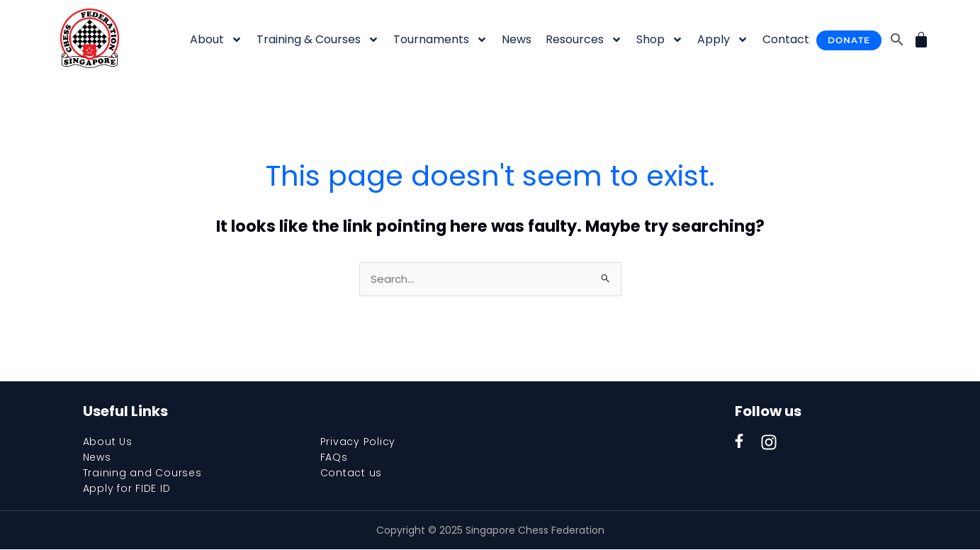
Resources (584, 40)
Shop (660, 40)
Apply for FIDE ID (127, 489)
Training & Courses (318, 40)
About (216, 40)
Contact (786, 39)
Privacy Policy (358, 442)
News (517, 39)
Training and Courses (142, 473)
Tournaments (440, 40)
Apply (723, 40)
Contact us (351, 473)
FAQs (334, 458)
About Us (108, 442)
